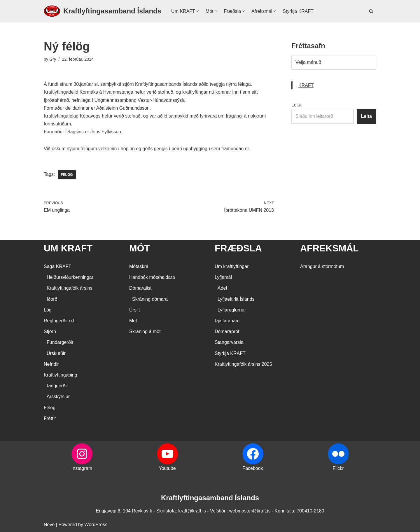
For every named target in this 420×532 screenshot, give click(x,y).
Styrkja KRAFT (298, 11)
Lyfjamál (223, 277)
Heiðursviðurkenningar (70, 277)
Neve (49, 525)
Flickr (338, 468)
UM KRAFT (68, 248)
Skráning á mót (145, 331)
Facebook (253, 468)
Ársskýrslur (58, 397)
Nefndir (51, 364)
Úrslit (134, 310)
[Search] (371, 11)
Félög (50, 408)
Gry (53, 59)
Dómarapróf (227, 331)
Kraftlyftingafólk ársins (70, 288)
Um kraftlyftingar (232, 266)
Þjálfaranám (227, 321)
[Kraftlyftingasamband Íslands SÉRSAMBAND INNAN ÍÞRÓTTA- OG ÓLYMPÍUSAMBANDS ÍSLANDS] (103, 11)
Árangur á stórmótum (322, 266)
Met (133, 321)
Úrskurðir (56, 353)
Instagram (82, 468)
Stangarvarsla (229, 342)
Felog (67, 175)
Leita (296, 105)
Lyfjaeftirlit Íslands (236, 299)
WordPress (96, 525)
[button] (198, 11)
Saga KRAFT (57, 266)
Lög (48, 310)
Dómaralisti (141, 288)
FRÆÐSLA (238, 248)
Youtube (167, 468)
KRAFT (306, 85)
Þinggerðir (57, 386)
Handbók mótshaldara (152, 277)
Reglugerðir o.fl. (60, 321)
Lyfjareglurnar (232, 310)
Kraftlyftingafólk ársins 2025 (243, 364)
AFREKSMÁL (329, 248)
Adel (222, 288)
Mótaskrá (139, 266)
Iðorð (52, 299)
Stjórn (50, 331)
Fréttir (50, 418)
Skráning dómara (150, 299)
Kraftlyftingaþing (61, 375)
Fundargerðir (60, 342)
